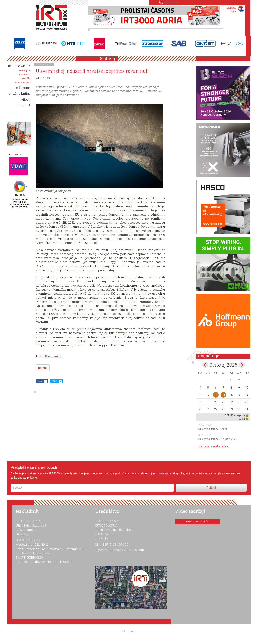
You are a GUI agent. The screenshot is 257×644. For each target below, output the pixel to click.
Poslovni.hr (53, 356)
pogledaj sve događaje (214, 446)
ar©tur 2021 (128, 631)
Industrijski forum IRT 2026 (213, 429)
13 (216, 395)
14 (223, 395)
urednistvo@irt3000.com (126, 550)
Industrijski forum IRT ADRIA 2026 (217, 439)
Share (40, 381)
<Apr (205, 365)
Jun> (242, 365)
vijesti (47, 64)
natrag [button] (43, 368)
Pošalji (211, 488)
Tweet (54, 381)
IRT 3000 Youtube (199, 521)
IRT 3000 (53, 20)
